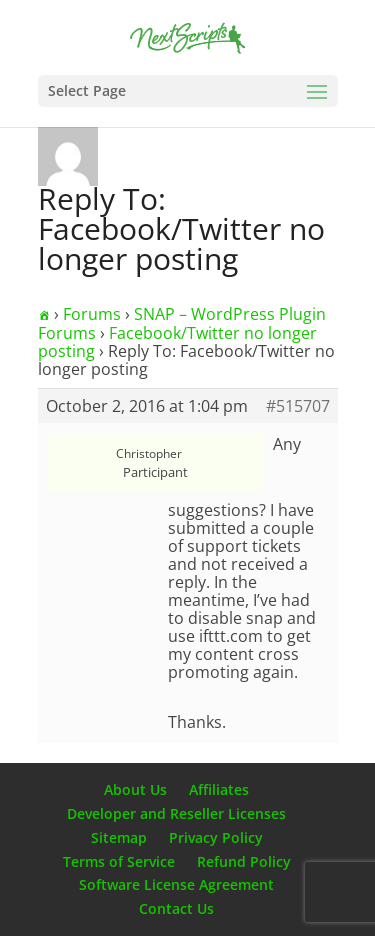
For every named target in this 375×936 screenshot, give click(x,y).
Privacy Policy (216, 837)
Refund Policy (244, 861)
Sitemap (119, 837)
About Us (135, 789)
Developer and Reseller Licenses (176, 813)
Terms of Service (119, 861)
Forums (92, 314)
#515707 (298, 406)
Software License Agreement (176, 884)
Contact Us (176, 908)
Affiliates (219, 789)
